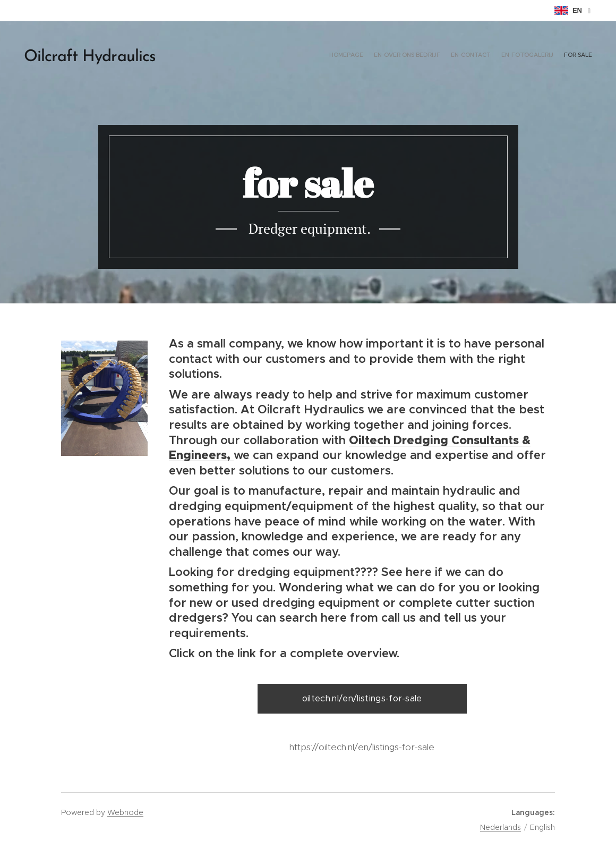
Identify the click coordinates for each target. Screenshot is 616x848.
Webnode (125, 812)
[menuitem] (551, 56)
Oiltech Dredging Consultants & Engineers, (350, 448)
